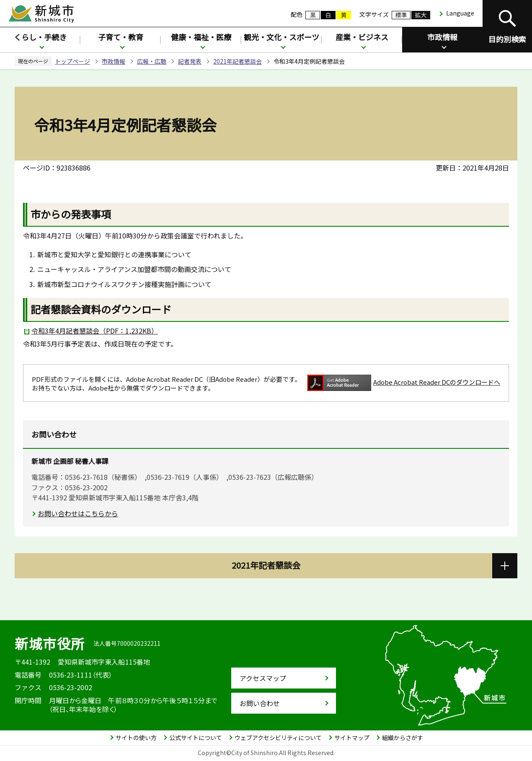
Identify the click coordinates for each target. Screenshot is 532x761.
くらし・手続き (40, 37)
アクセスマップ (263, 678)
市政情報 (442, 37)
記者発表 (190, 61)
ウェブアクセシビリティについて (278, 738)
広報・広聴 (152, 61)
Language (460, 13)
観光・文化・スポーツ (281, 37)
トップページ (72, 61)
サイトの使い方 (136, 738)
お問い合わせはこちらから (78, 513)
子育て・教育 (121, 37)
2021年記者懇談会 (238, 61)
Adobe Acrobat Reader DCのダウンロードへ (404, 383)
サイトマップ (352, 738)
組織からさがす (403, 738)
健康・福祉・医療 (201, 37)
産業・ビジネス (362, 37)
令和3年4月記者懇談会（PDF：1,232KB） (95, 331)
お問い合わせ (260, 703)
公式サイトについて (196, 738)
